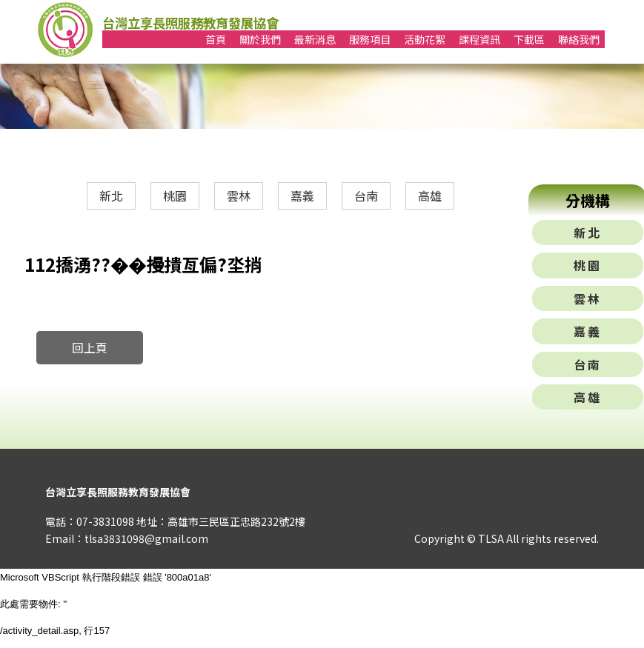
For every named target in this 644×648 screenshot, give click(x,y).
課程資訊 (479, 39)
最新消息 (315, 39)
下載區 (529, 39)
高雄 (430, 196)
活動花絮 (425, 39)
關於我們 (260, 39)
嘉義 (302, 196)
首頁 (216, 39)
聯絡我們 (579, 39)
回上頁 (90, 347)
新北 (111, 196)
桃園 (175, 196)
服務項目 (370, 39)
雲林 (239, 196)
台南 (366, 196)
